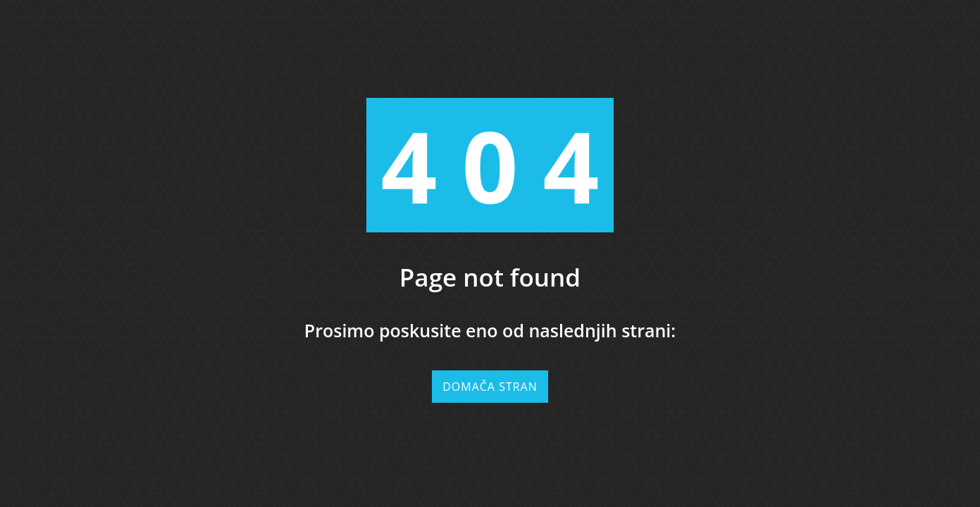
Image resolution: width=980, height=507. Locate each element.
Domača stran (490, 387)
